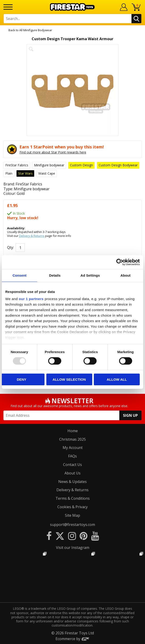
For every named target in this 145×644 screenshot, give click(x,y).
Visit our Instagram (73, 548)
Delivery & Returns (32, 236)
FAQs (72, 456)
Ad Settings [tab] (90, 275)
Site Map (72, 515)
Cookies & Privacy (72, 507)
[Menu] (8, 7)
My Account (73, 448)
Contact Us (72, 465)
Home (73, 431)
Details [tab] (55, 275)
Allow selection (69, 379)
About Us (72, 473)
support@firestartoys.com (72, 525)
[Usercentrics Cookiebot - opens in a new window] (120, 262)
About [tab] (125, 275)
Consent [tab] (20, 275)
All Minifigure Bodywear (36, 30)
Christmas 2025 (72, 439)
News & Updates (72, 482)
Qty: (10, 247)
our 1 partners (31, 299)
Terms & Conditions (73, 498)
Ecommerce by (73, 639)
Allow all (117, 379)
